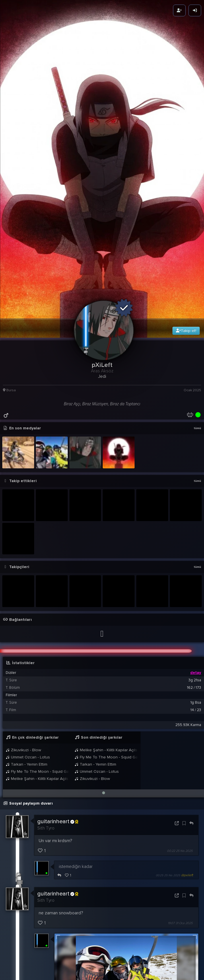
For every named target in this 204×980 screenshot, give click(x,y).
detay (196, 517)
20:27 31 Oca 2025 (168, 873)
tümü (197, 273)
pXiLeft (51, 915)
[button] (104, 637)
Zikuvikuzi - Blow (23, 595)
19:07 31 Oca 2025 (180, 768)
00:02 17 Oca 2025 (179, 944)
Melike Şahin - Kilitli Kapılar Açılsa (37, 623)
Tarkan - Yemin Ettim (27, 609)
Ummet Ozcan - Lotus (28, 602)
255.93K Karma (188, 570)
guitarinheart (58, 666)
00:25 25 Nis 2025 (168, 720)
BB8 (56, 934)
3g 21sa (195, 525)
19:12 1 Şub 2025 (170, 897)
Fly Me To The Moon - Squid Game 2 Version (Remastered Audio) (37, 616)
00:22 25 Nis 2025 (180, 696)
